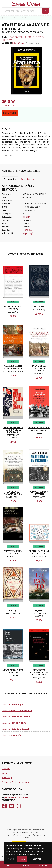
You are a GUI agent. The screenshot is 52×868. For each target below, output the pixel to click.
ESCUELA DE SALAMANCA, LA (13, 493)
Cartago (13, 610)
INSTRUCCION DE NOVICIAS (13, 308)
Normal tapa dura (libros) (34, 204)
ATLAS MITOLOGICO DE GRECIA (13, 671)
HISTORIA (18, 43)
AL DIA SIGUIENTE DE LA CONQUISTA (13, 367)
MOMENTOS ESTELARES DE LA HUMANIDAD (39, 672)
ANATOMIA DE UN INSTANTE (39, 493)
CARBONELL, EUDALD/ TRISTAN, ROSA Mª (24, 38)
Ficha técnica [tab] (10, 179)
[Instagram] (19, 806)
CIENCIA (26, 217)
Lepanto (39, 610)
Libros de (12, 704)
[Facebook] (4, 806)
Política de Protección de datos (16, 782)
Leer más (37, 859)
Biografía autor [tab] (27, 179)
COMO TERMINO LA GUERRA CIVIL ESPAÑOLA (13, 430)
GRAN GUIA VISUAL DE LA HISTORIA (39, 552)
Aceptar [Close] (22, 859)
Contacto (6, 768)
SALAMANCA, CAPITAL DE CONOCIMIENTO (39, 368)
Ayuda (5, 773)
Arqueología (32, 43)
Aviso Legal (7, 777)
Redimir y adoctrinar (39, 428)
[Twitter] (12, 806)
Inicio (5, 18)
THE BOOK (39, 307)
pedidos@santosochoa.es (16, 797)
